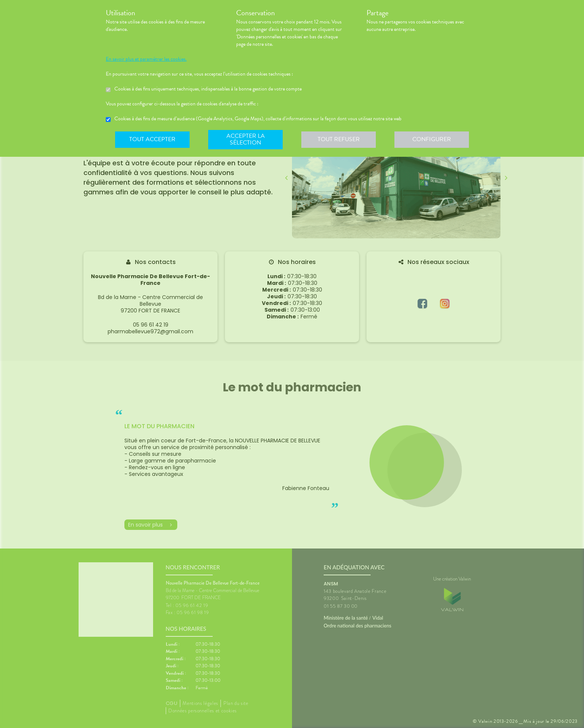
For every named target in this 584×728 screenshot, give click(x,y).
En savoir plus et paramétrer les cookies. (146, 59)
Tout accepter (152, 139)
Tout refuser (339, 139)
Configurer (432, 139)
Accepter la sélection (246, 139)
